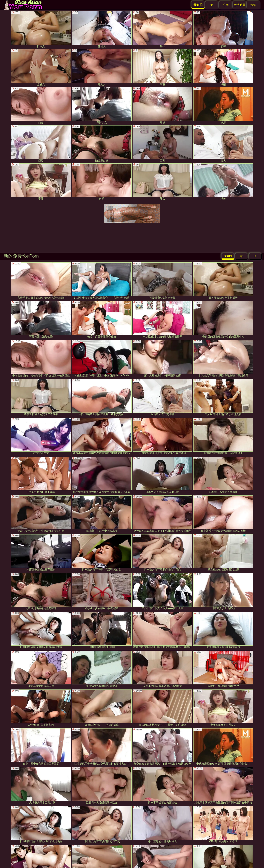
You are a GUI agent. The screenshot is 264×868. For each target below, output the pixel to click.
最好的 (228, 256)
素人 (223, 144)
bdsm (223, 182)
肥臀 (223, 29)
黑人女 (102, 68)
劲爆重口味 (102, 144)
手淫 (41, 182)
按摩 (223, 106)
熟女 (162, 182)
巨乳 (162, 144)
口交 (41, 106)
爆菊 (223, 68)
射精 (102, 182)
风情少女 (102, 106)
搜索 (253, 5)
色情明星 (240, 5)
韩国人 (102, 29)
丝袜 (162, 29)
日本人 (41, 29)
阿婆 (162, 68)
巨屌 (41, 144)
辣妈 (162, 106)
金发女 (41, 68)
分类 (226, 5)
